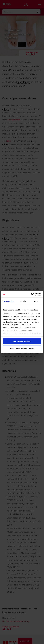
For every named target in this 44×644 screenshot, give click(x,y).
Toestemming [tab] (8, 301)
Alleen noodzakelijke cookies (22, 348)
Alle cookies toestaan (22, 341)
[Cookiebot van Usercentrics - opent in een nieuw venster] (31, 294)
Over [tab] (36, 301)
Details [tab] (23, 301)
